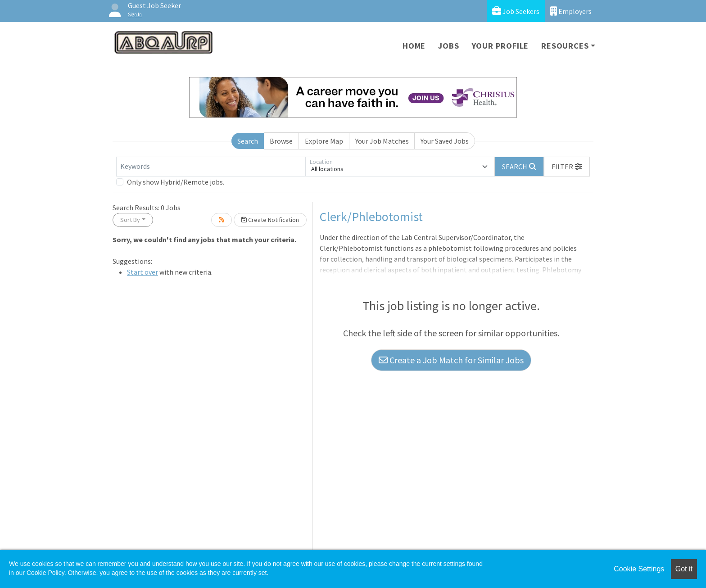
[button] (567, 167)
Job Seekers (516, 11)
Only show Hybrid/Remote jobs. (176, 182)
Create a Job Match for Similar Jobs (451, 360)
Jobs (448, 46)
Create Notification (270, 220)
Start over (143, 272)
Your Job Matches (382, 141)
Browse (281, 141)
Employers (571, 11)
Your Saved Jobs (445, 141)
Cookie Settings (639, 569)
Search (248, 141)
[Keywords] (211, 167)
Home (414, 46)
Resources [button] (565, 46)
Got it (684, 569)
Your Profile (500, 46)
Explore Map (324, 141)
